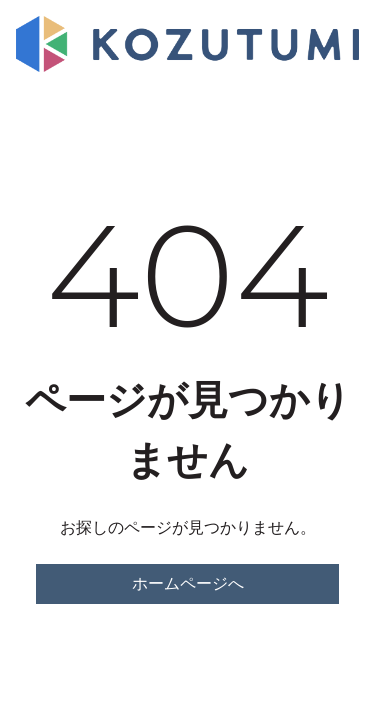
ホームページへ (188, 583)
